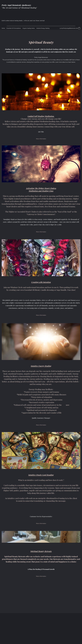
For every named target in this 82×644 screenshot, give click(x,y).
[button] (79, 28)
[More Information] (41, 139)
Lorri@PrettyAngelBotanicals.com (69, 28)
